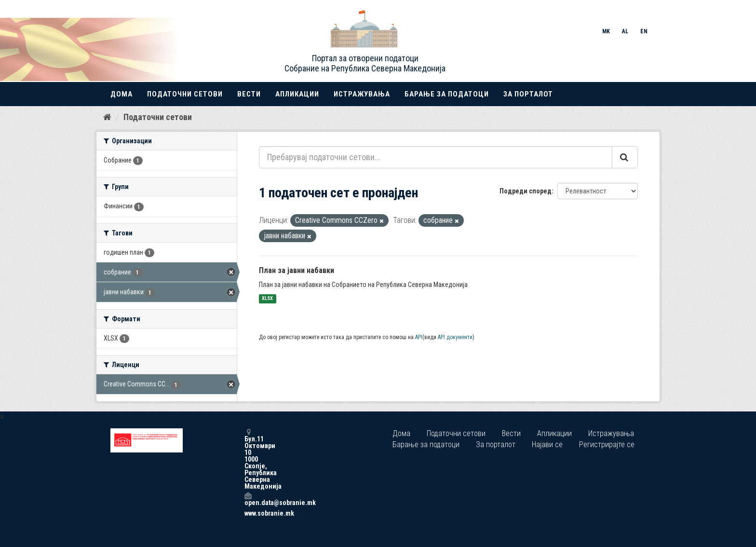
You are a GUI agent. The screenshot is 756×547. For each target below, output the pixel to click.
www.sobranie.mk (248, 513)
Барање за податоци (447, 94)
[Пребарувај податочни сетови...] (436, 157)
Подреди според (526, 191)
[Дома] (107, 117)
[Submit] (625, 157)
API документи (455, 337)
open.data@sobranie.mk (248, 499)
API (419, 337)
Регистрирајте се (607, 444)
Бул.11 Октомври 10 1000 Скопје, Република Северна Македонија (248, 459)
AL (625, 31)
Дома (121, 94)
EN (644, 31)
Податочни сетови (185, 94)
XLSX (267, 299)
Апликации (297, 94)
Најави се (547, 444)
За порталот (528, 94)
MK (606, 31)
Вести (249, 94)
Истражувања (362, 94)
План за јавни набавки (297, 270)
